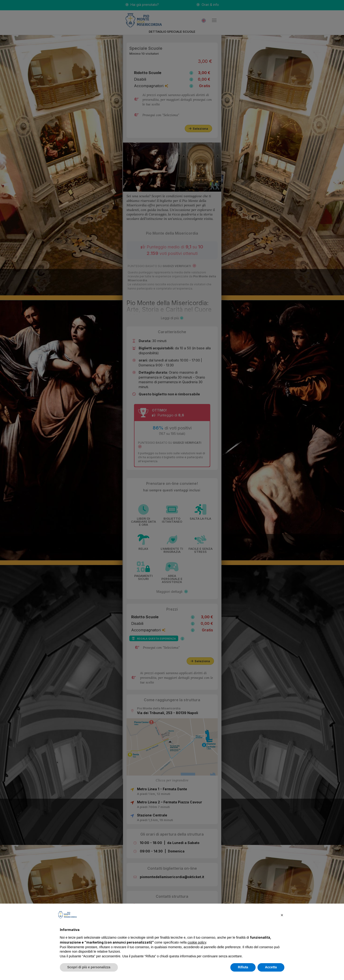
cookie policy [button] (197, 942)
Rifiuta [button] (243, 967)
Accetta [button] (271, 967)
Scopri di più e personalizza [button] (89, 967)
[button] (282, 915)
